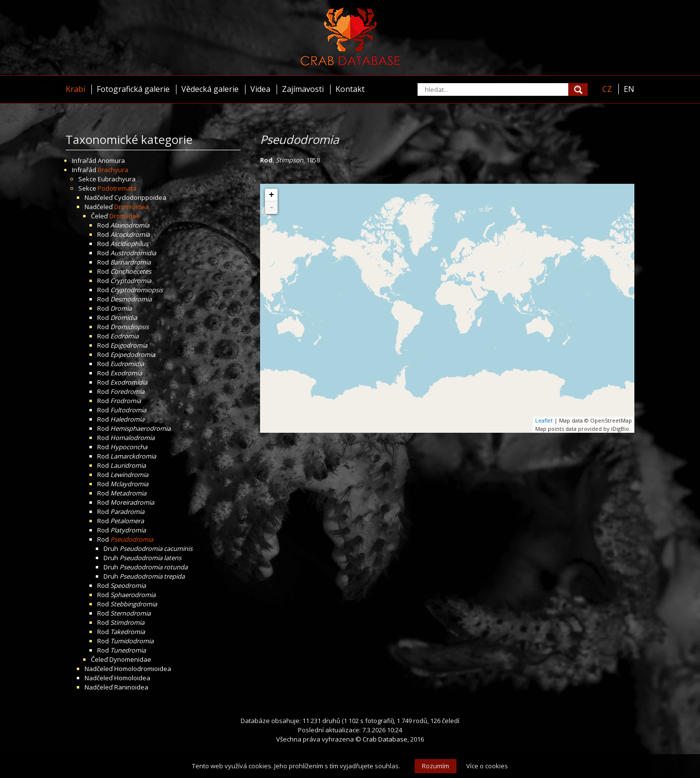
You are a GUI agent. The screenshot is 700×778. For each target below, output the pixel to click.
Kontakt (350, 89)
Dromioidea (131, 207)
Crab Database (385, 739)
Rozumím (436, 766)
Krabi (75, 89)
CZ (607, 89)
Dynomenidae (130, 659)
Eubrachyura (117, 179)
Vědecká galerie (210, 89)
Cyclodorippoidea (140, 197)
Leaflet (544, 420)
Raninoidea (131, 687)
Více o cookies (487, 766)
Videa (260, 89)
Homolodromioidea (143, 669)
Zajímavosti (303, 89)
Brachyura (113, 170)
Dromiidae (125, 216)
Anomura (111, 160)
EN (629, 89)
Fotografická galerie (133, 89)
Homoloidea (132, 678)
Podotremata (117, 188)
